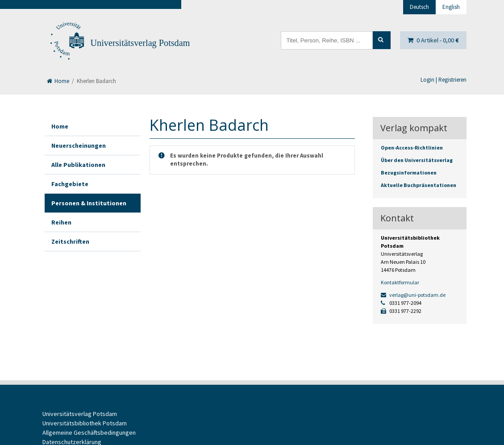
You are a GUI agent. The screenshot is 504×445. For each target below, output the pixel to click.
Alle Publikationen (78, 165)
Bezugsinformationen (409, 173)
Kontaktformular (400, 282)
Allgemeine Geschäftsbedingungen (89, 433)
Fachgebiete (70, 184)
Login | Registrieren (444, 80)
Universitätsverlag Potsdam (140, 43)
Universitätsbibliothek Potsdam (85, 423)
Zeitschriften (70, 241)
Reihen (61, 222)
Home (58, 81)
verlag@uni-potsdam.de (413, 295)
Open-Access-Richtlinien (412, 148)
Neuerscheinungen (79, 146)
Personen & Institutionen (89, 203)
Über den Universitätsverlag (417, 160)
